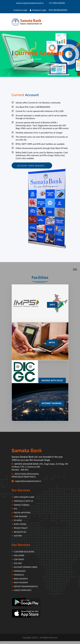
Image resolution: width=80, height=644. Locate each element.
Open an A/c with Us (22, 501)
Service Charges (21, 505)
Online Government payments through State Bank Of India (42, 148)
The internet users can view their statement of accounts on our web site (42, 138)
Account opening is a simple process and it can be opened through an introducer (41, 117)
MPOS (52, 343)
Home (16, 59)
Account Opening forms (25, 567)
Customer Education (23, 552)
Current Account (31, 59)
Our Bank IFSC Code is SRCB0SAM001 (33, 107)
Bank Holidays (20, 579)
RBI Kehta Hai (19, 532)
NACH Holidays (20, 583)
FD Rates (17, 520)
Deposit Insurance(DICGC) (25, 586)
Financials (18, 575)
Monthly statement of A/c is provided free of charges (39, 133)
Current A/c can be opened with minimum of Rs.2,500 (40, 111)
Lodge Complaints (22, 590)
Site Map (17, 563)
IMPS (52, 305)
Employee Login (38, 10)
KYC (14, 509)
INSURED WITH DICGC (52, 381)
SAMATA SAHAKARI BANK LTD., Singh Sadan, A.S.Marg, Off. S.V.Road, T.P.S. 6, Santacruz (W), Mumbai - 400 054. (40, 467)
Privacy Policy (20, 528)
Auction (17, 536)
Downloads (19, 571)
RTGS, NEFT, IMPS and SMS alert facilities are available (40, 144)
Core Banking (19, 516)
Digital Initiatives (21, 513)
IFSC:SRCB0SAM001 (58, 10)
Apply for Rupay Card (23, 497)
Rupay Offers (19, 524)
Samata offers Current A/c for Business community (38, 103)
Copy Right (18, 559)
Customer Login (20, 10)
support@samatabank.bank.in (26, 481)
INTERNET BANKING (52, 403)
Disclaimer (18, 555)
